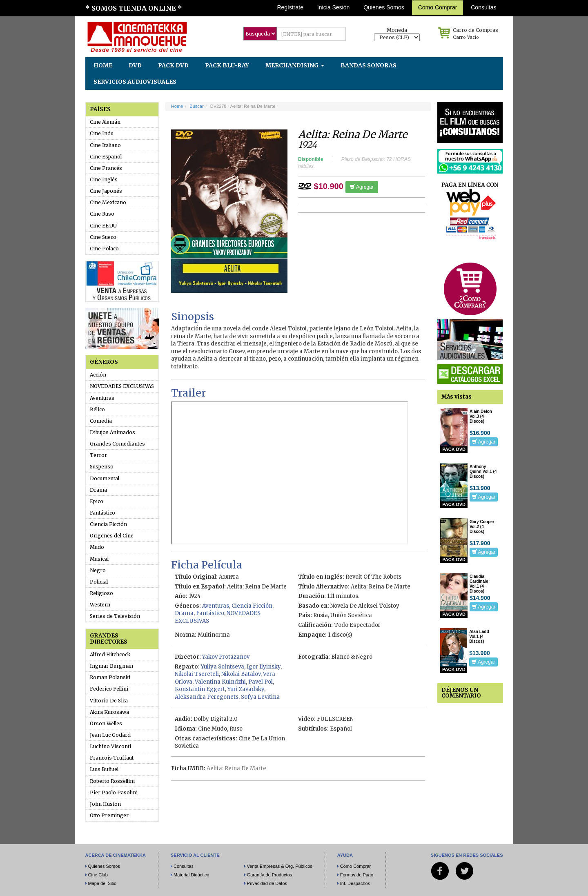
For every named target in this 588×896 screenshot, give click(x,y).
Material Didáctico (191, 875)
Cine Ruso (102, 214)
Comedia (101, 421)
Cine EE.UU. (104, 226)
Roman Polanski (110, 677)
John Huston (105, 804)
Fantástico (102, 513)
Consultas (483, 7)
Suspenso (102, 467)
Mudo (97, 547)
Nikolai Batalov (241, 674)
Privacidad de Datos (267, 883)
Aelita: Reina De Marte (236, 768)
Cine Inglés (104, 179)
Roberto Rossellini (112, 781)
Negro (98, 570)
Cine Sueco (103, 237)
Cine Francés (106, 168)
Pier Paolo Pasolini (114, 792)
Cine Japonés (106, 191)
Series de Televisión (115, 616)
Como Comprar (438, 7)
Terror (98, 455)
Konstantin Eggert (200, 689)
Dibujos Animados (112, 432)
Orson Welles (106, 723)
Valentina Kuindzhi (220, 682)
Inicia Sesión (333, 7)
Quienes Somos (384, 7)
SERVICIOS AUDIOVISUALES (135, 82)
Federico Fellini (109, 689)
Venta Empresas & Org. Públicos (280, 866)
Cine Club (98, 875)
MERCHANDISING (295, 65)
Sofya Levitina (260, 697)
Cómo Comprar (355, 866)
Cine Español (106, 157)
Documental (105, 478)
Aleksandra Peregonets (207, 697)
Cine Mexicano (108, 202)
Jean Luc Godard (110, 735)
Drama (98, 490)
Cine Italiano (105, 145)
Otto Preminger (109, 815)
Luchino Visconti (110, 746)
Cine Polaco (104, 249)
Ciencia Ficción (108, 524)
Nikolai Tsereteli (197, 674)
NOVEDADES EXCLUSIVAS (122, 386)
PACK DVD (173, 65)
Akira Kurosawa (109, 712)
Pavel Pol (261, 682)
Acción (98, 375)
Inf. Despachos (355, 883)
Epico (97, 501)
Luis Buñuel (104, 769)
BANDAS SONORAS (369, 65)
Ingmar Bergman (111, 666)
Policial (99, 582)
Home (177, 106)
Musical (99, 559)
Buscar (196, 106)
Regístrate (290, 7)
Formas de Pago (357, 875)
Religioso (101, 593)
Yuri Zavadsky (246, 689)
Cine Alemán (105, 122)
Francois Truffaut (112, 758)
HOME (103, 65)
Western (100, 605)
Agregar (362, 187)
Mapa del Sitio (102, 883)
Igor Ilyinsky (264, 667)
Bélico (97, 409)
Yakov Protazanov (226, 657)
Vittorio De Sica (109, 701)
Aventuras (102, 398)
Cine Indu (102, 133)
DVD (135, 65)
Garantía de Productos (270, 875)
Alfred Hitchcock (110, 654)
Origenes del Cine (112, 536)
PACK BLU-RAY (227, 65)
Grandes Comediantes (117, 444)
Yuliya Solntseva (223, 667)
